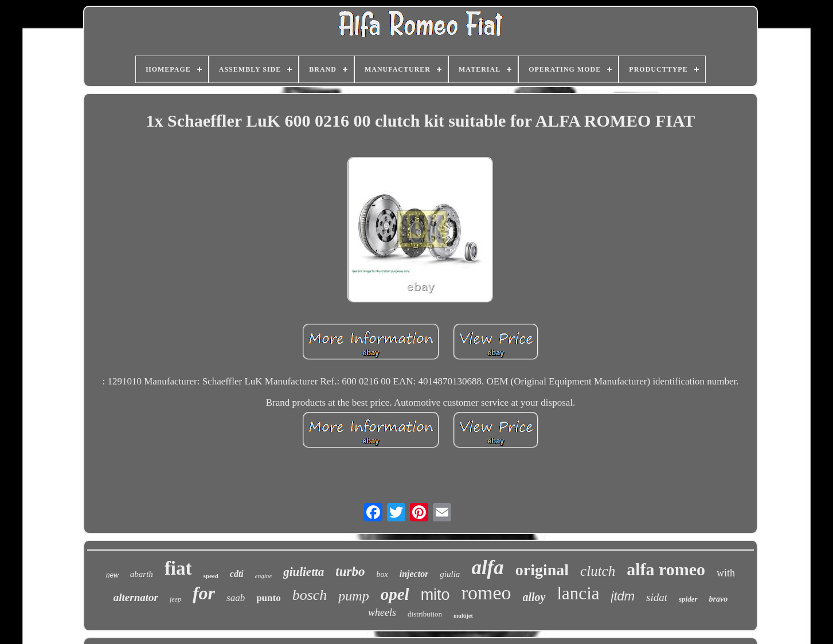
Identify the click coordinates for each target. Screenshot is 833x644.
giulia (450, 574)
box (382, 574)
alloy (534, 597)
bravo (719, 599)
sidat (657, 597)
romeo (486, 593)
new (112, 575)
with (726, 573)
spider (688, 599)
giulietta (304, 572)
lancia (578, 593)
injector (414, 574)
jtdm (623, 596)
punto (269, 598)
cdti (237, 574)
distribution (425, 614)
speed (211, 576)
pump (353, 596)
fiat (178, 568)
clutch (598, 571)
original (542, 570)
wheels (382, 612)
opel (395, 594)
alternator (136, 597)
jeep (175, 599)
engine (263, 576)
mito (435, 595)
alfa (487, 568)
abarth (142, 574)
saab (236, 598)
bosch (310, 595)
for (204, 593)
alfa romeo (666, 569)
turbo (350, 572)
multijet (463, 616)
